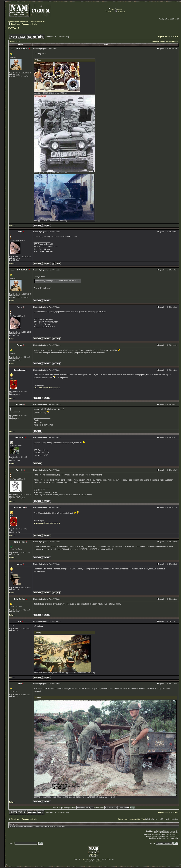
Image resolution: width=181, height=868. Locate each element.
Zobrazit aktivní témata (37, 22)
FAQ (111, 10)
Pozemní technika (30, 24)
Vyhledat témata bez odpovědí (18, 22)
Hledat (118, 10)
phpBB (84, 859)
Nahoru (12, 226)
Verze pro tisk (15, 41)
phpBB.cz (99, 861)
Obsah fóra (15, 24)
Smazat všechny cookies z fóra (129, 819)
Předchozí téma (158, 41)
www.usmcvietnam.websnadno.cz (47, 388)
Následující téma (172, 41)
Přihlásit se (109, 12)
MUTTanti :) (14, 28)
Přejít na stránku (164, 37)
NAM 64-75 (94, 854)
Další (176, 37)
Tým (143, 819)
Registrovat (120, 12)
